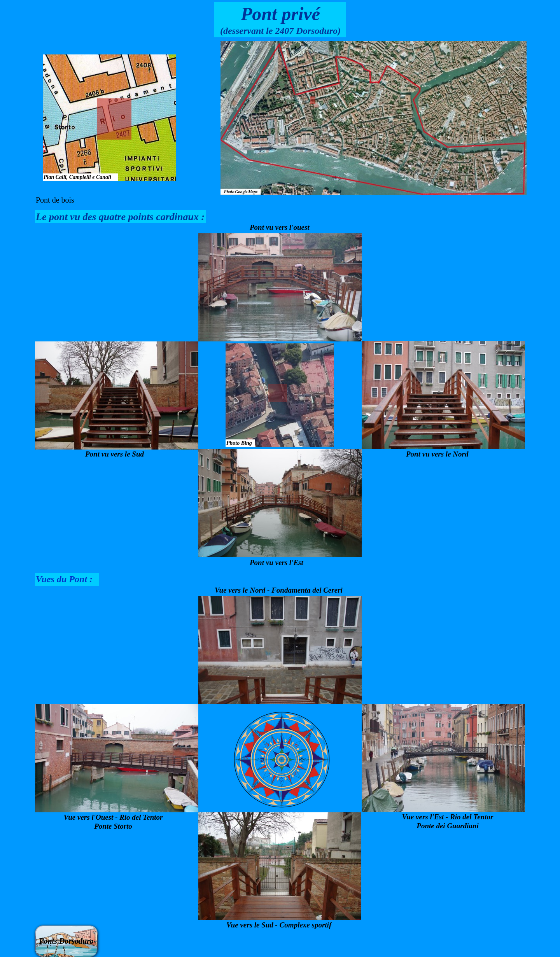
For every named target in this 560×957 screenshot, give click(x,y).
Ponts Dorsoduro (66, 941)
